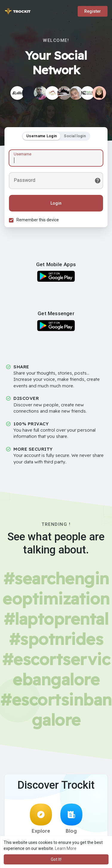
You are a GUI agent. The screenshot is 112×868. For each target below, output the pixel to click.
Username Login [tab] (42, 136)
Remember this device (38, 220)
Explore (41, 819)
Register (93, 11)
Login (56, 203)
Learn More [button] (66, 848)
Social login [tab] (75, 136)
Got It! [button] (56, 859)
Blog (71, 819)
